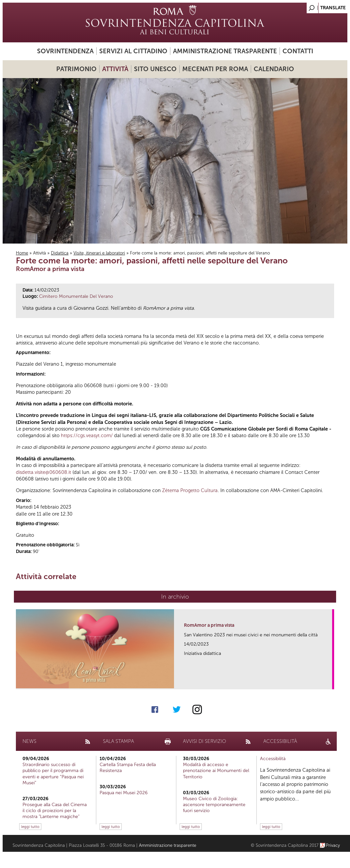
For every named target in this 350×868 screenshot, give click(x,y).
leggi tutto (30, 827)
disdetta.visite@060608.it (44, 472)
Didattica (60, 253)
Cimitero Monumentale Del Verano (76, 296)
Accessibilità (273, 759)
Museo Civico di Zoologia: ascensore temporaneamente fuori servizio (214, 805)
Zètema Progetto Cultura (190, 490)
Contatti (298, 51)
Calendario (274, 69)
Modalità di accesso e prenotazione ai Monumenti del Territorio (216, 771)
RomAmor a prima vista (209, 625)
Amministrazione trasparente (225, 51)
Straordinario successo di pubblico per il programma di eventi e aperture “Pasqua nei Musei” (53, 774)
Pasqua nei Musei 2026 (124, 793)
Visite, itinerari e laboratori (99, 253)
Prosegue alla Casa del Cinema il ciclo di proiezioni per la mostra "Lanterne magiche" (55, 811)
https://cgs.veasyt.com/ (87, 435)
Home (22, 253)
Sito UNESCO (155, 69)
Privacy (333, 845)
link (329, 682)
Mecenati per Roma (215, 69)
